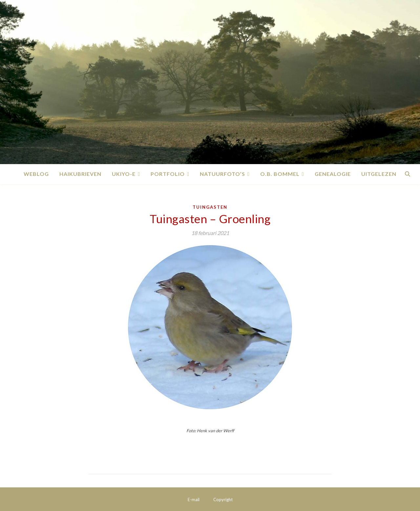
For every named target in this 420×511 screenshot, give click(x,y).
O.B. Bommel (280, 174)
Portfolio (168, 174)
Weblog (36, 174)
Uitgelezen (379, 174)
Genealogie (333, 174)
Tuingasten (210, 207)
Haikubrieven (80, 174)
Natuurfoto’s (222, 174)
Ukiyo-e (124, 174)
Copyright (223, 500)
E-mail (194, 500)
